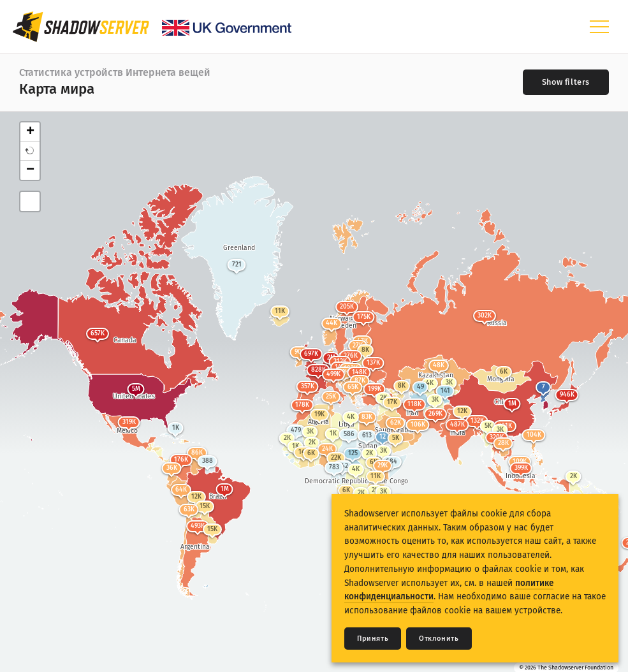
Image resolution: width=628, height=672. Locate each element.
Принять (373, 639)
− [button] (30, 170)
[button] (30, 151)
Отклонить (439, 639)
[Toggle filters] (566, 82)
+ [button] (30, 132)
